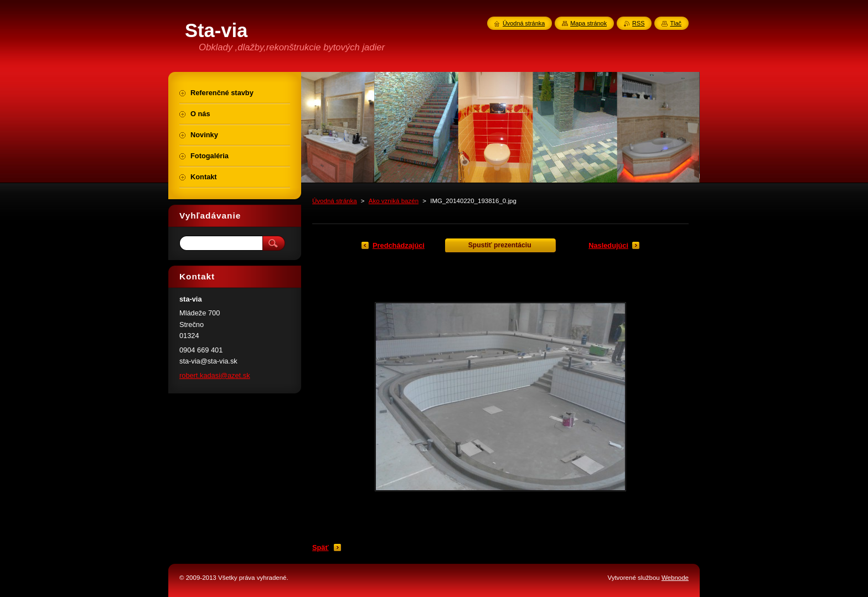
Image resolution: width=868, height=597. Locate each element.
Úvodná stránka (335, 201)
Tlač (676, 23)
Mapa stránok (588, 23)
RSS (638, 23)
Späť (321, 547)
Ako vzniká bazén (394, 201)
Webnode (675, 578)
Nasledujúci (608, 245)
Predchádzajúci (399, 245)
